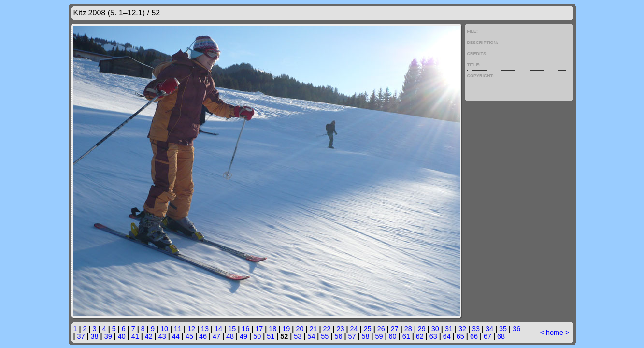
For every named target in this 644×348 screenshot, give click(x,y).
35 (503, 329)
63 (433, 336)
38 (95, 336)
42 (149, 336)
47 (216, 336)
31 (449, 329)
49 (243, 336)
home (555, 333)
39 (108, 336)
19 (286, 329)
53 (298, 336)
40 (122, 336)
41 (135, 336)
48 (230, 336)
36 (516, 329)
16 (245, 329)
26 (381, 329)
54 (311, 336)
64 (447, 336)
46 (203, 336)
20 (300, 329)
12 (191, 329)
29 (422, 329)
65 (460, 336)
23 (341, 329)
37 (81, 336)
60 (393, 336)
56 (338, 336)
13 (205, 329)
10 (164, 329)
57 (352, 336)
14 (218, 329)
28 (408, 329)
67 (487, 336)
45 (189, 336)
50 (257, 336)
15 (232, 329)
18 (272, 329)
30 (435, 329)
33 (476, 329)
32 (462, 329)
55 (325, 336)
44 (176, 336)
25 (368, 329)
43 (162, 336)
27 (395, 329)
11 (178, 329)
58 (366, 336)
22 (327, 329)
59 (379, 336)
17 (259, 329)
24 (354, 329)
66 (474, 336)
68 (501, 336)
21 (313, 329)
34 (489, 329)
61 (406, 336)
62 (420, 336)
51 (271, 336)
